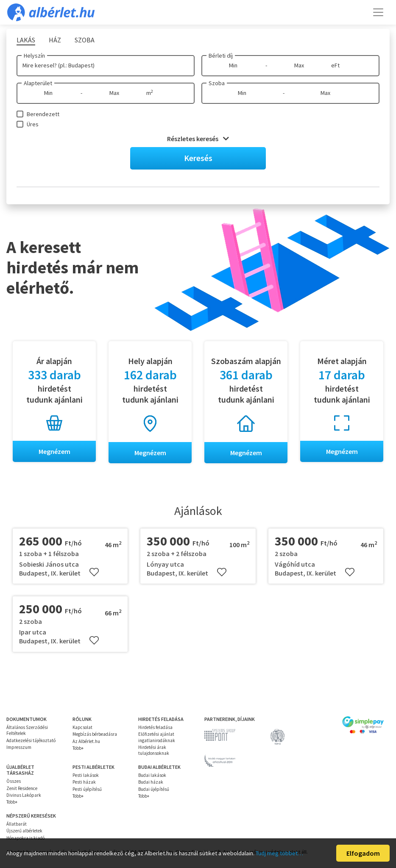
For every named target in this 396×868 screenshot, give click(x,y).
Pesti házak (84, 782)
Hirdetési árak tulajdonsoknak (154, 750)
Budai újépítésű (154, 789)
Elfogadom (363, 853)
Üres (33, 124)
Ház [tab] (55, 40)
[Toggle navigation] (378, 12)
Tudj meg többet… (279, 853)
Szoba (217, 83)
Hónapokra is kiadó (25, 838)
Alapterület (38, 83)
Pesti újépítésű (87, 789)
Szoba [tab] (85, 40)
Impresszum (19, 747)
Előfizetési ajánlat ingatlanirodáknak (157, 737)
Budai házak (151, 782)
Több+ (78, 748)
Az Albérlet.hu (86, 741)
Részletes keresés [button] (198, 139)
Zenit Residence (22, 788)
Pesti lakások (86, 775)
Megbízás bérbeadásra (95, 734)
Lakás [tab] (26, 40)
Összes (14, 781)
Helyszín (34, 56)
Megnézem (54, 451)
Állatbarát (17, 824)
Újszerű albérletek (24, 831)
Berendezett (43, 114)
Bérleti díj (221, 56)
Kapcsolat (82, 727)
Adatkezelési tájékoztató (31, 740)
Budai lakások (152, 775)
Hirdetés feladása (155, 727)
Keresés (198, 158)
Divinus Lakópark (24, 795)
